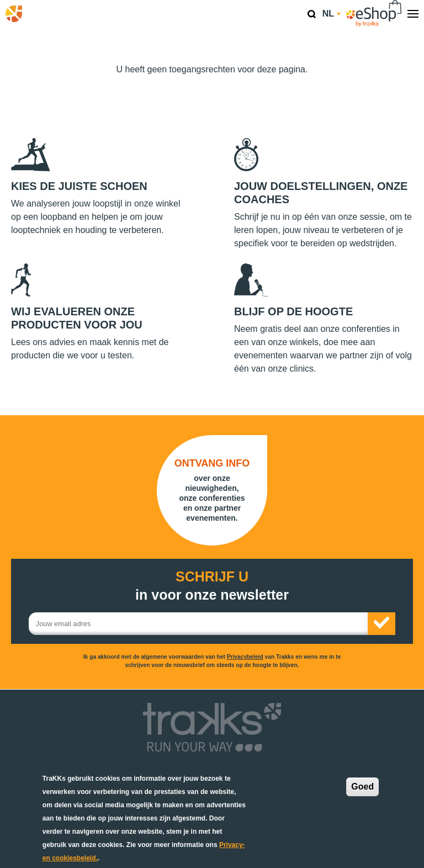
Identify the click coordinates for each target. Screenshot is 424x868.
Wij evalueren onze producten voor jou (77, 318)
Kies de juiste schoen (79, 186)
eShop (374, 14)
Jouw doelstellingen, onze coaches (321, 193)
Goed (362, 787)
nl (332, 14)
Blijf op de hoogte (293, 311)
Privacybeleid (245, 657)
